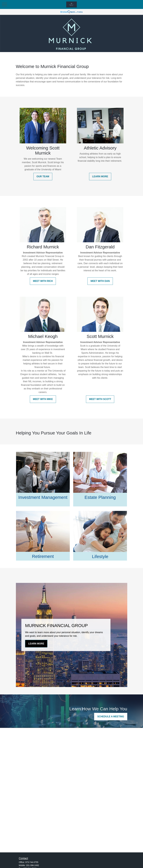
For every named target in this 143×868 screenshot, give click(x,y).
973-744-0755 (32, 862)
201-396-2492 (33, 865)
